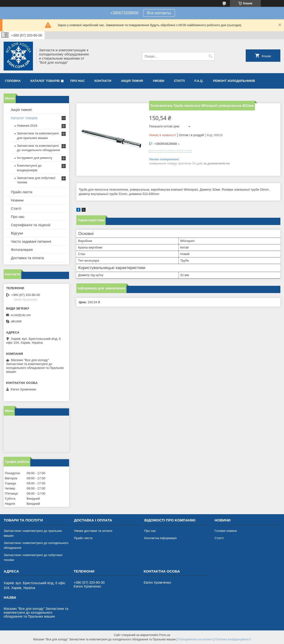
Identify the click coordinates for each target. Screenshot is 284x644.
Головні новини (226, 531)
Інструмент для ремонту (35, 158)
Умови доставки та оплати (93, 531)
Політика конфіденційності (233, 639)
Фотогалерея (22, 250)
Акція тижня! (21, 110)
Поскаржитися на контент (195, 639)
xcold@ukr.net (21, 315)
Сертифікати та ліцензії (31, 225)
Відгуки (17, 233)
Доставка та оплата (27, 258)
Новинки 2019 (27, 126)
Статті (179, 81)
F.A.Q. (199, 81)
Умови (158, 81)
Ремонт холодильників (234, 81)
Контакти (103, 81)
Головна (13, 81)
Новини (17, 200)
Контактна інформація (160, 538)
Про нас (77, 81)
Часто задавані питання (31, 241)
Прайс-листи (22, 192)
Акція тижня (132, 81)
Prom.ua (165, 635)
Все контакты (159, 13)
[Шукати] (210, 56)
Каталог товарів (45, 81)
